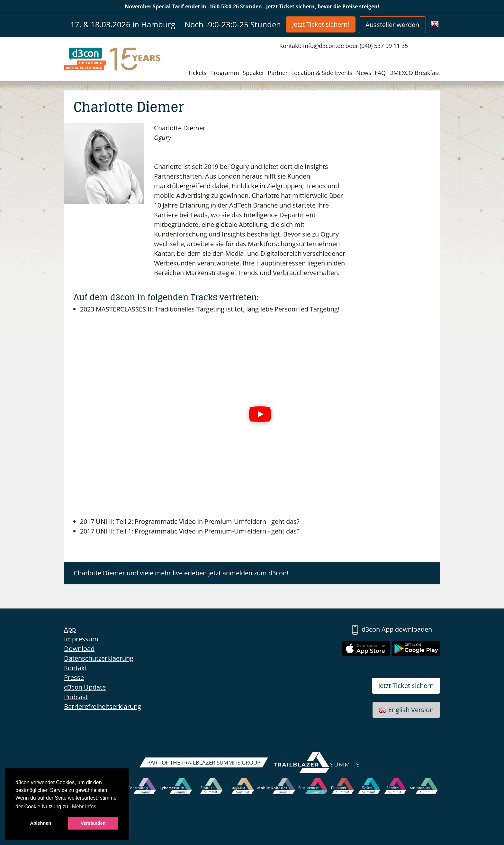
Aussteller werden (392, 25)
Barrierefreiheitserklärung (103, 706)
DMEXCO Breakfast (415, 73)
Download (79, 649)
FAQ (380, 73)
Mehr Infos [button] (84, 807)
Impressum (81, 639)
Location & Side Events (322, 73)
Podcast (76, 697)
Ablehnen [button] (40, 823)
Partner (278, 73)
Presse (74, 678)
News (364, 73)
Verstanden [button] (93, 823)
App (70, 629)
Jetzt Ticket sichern (406, 686)
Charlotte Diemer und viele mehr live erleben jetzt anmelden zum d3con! (181, 573)
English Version (406, 710)
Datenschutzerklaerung (99, 658)
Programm (225, 73)
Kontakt (76, 668)
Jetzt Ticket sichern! (321, 24)
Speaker (253, 73)
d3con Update (85, 687)
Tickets (197, 73)
